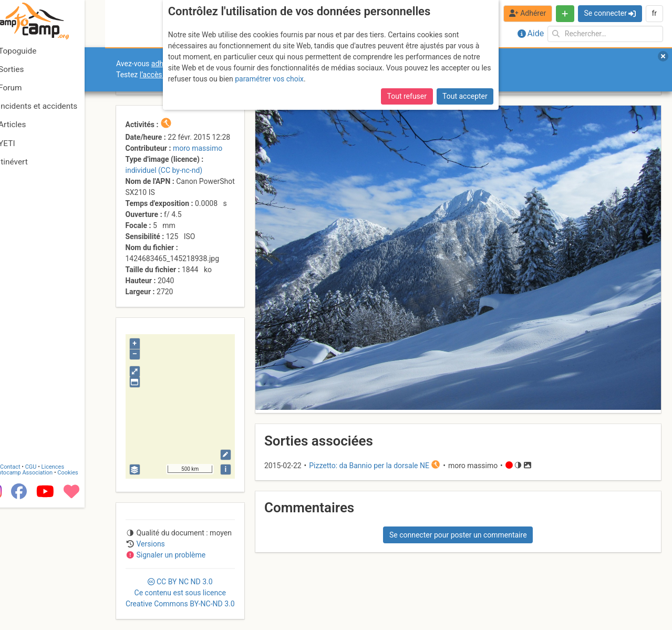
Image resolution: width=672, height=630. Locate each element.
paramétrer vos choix (269, 79)
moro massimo (198, 148)
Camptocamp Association (40, 595)
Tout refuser (407, 96)
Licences (73, 589)
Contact (30, 589)
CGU (51, 589)
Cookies (88, 595)
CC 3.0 (180, 593)
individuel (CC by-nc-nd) (164, 170)
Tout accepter (465, 96)
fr (654, 13)
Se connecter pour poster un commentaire (458, 535)
